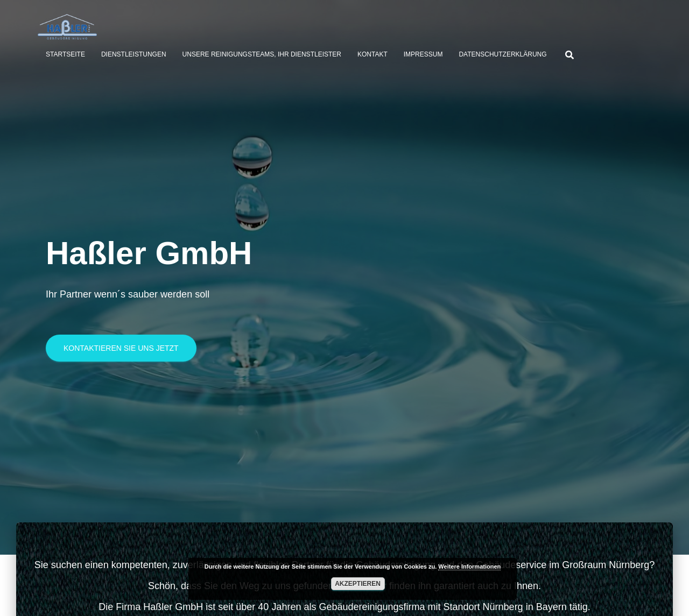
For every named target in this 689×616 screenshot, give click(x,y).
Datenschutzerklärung (502, 54)
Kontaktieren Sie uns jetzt (121, 352)
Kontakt (372, 54)
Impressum (423, 54)
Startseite (65, 54)
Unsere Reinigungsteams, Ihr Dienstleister (262, 54)
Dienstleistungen (134, 54)
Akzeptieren (358, 584)
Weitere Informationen (469, 567)
